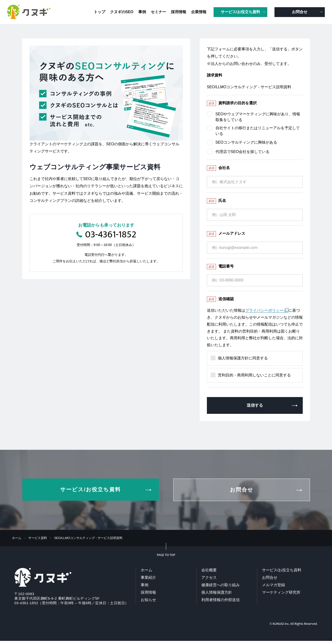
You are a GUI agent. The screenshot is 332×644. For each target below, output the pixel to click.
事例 (145, 585)
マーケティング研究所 (281, 593)
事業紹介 (148, 578)
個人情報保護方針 (217, 593)
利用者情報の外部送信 (221, 600)
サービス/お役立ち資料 (282, 571)
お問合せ (270, 578)
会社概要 (209, 571)
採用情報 (148, 593)
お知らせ (148, 600)
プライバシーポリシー (267, 310)
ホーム (146, 571)
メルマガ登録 (274, 585)
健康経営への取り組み (221, 585)
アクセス (209, 578)
